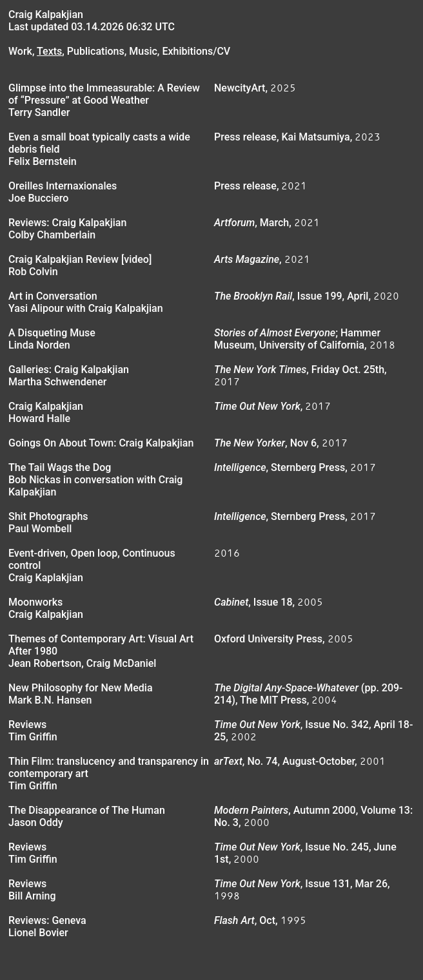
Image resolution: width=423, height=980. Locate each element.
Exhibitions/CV (196, 51)
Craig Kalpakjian (46, 14)
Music (143, 51)
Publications (96, 51)
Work (20, 51)
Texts (49, 51)
